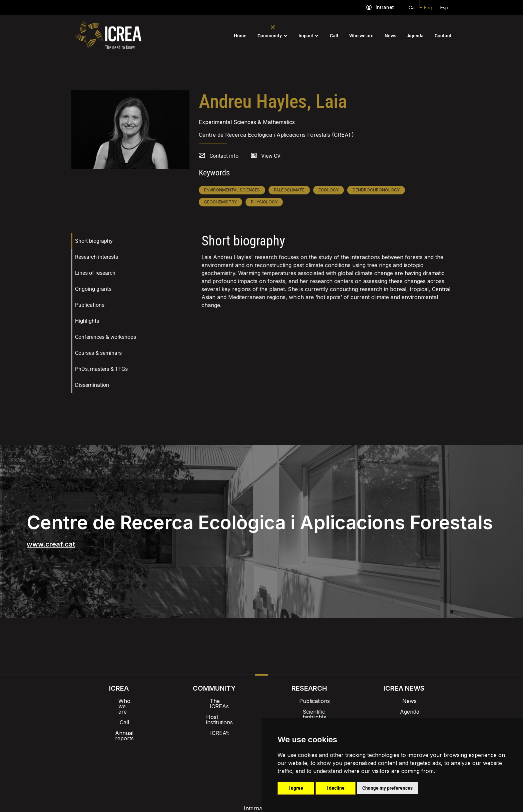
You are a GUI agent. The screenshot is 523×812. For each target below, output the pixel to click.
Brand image (239, 743)
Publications (90, 305)
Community (270, 36)
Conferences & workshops (106, 337)
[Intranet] (369, 7)
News (390, 36)
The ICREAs (214, 701)
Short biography (94, 241)
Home (240, 36)
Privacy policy (228, 760)
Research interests (97, 257)
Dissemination (92, 385)
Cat (412, 8)
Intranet (385, 7)
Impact (306, 36)
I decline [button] (336, 788)
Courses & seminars (98, 353)
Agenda (415, 36)
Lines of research (95, 273)
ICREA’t (214, 722)
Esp (444, 8)
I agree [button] (296, 788)
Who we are (361, 36)
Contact (443, 36)
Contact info (224, 156)
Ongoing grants (93, 289)
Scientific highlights (309, 712)
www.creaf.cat (51, 544)
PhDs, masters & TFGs (101, 369)
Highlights (87, 321)
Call (334, 36)
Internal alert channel (172, 760)
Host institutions (214, 712)
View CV (271, 156)
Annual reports (119, 722)
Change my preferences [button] (387, 788)
